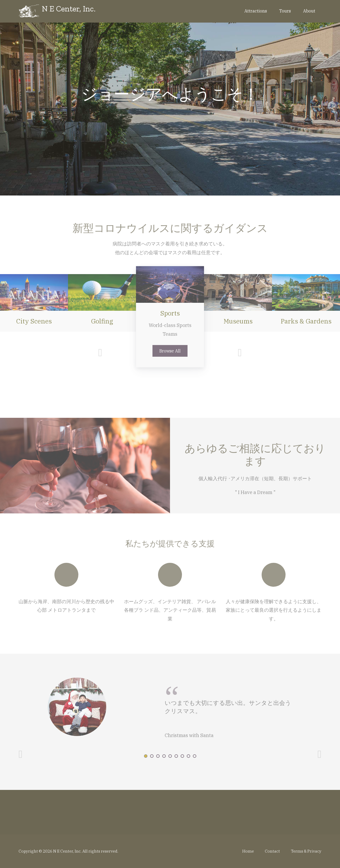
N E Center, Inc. (69, 9)
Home (248, 851)
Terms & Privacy (306, 851)
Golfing (102, 321)
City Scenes (34, 321)
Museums (238, 321)
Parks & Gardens (306, 321)
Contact (272, 851)
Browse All (170, 351)
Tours (285, 11)
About (309, 11)
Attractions (256, 11)
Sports (170, 313)
